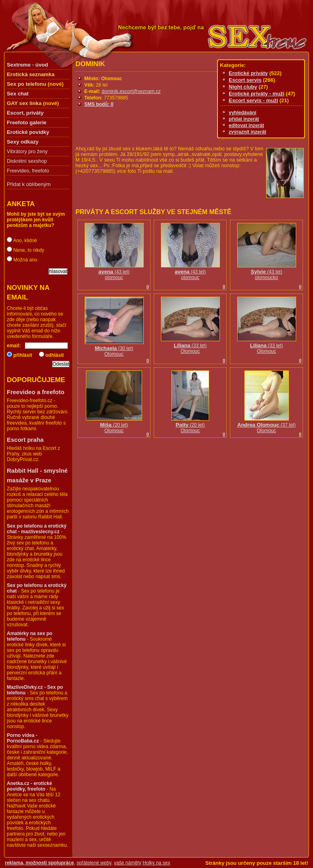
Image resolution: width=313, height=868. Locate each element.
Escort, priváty (25, 113)
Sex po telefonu (26, 84)
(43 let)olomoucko (267, 272)
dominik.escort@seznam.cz (131, 91)
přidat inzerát (244, 119)
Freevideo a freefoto (36, 392)
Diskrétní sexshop (27, 161)
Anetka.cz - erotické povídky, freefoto (29, 786)
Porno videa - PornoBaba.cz (23, 738)
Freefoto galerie (27, 122)
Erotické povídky (28, 132)
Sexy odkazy (23, 142)
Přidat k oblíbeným (29, 184)
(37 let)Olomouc (266, 425)
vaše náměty (128, 863)
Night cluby (243, 87)
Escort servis (245, 80)
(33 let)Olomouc (190, 346)
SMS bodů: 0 (99, 104)
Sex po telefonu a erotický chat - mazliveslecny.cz (37, 529)
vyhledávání (243, 113)
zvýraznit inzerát (247, 132)
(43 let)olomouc (114, 272)
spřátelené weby (94, 863)
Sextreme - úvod (27, 65)
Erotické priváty (248, 73)
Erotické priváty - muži (257, 94)
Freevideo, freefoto (28, 171)
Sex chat (18, 94)
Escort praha (25, 440)
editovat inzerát (246, 125)
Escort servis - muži (253, 100)
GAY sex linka (24, 103)
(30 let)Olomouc (114, 349)
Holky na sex (156, 863)
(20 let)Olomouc (114, 425)
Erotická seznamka (31, 74)
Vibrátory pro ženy (27, 152)
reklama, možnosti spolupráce (39, 863)
